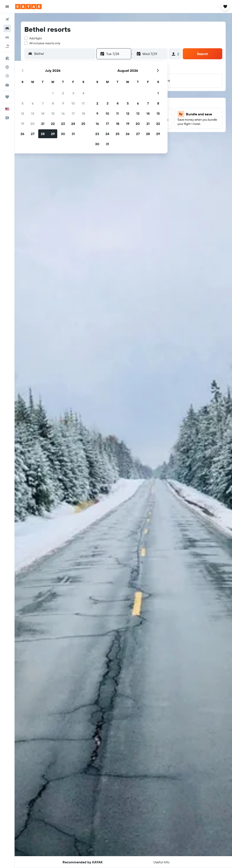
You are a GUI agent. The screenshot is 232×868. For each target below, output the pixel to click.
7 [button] (43, 103)
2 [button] (63, 93)
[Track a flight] (7, 76)
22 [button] (53, 124)
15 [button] (53, 113)
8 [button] (53, 103)
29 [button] (53, 134)
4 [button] (83, 93)
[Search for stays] (7, 28)
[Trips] (7, 97)
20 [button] (33, 124)
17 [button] (73, 113)
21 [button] (43, 124)
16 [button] (63, 113)
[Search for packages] (7, 46)
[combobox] (64, 54)
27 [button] (33, 134)
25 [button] (83, 124)
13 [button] (33, 113)
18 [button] (83, 113)
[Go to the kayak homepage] (28, 7)
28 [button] (43, 134)
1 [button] (53, 93)
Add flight (36, 38)
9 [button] (63, 103)
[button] (7, 7)
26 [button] (22, 134)
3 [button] (73, 93)
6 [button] (33, 103)
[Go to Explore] (7, 67)
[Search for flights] (7, 19)
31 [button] (73, 134)
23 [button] (63, 124)
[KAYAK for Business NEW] (7, 85)
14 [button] (43, 113)
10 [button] (73, 103)
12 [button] (23, 113)
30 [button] (63, 134)
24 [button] (73, 124)
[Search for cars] (7, 37)
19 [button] (23, 124)
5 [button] (23, 103)
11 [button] (83, 103)
